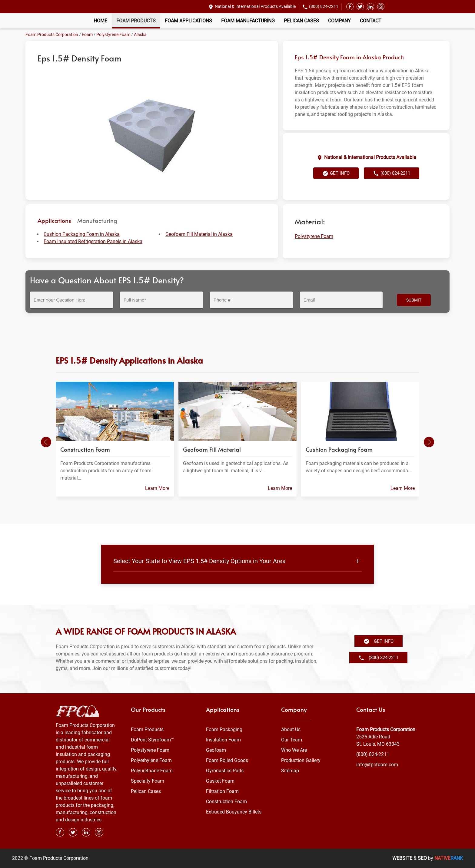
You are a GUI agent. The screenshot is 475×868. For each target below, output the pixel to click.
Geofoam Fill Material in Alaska (199, 234)
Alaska (140, 35)
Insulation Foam (223, 740)
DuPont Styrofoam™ (152, 740)
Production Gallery (301, 760)
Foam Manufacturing (248, 21)
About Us (291, 729)
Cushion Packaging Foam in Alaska (82, 234)
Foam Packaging (224, 729)
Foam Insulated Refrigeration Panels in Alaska (93, 241)
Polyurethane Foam (152, 771)
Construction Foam (226, 802)
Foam (87, 35)
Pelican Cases (301, 21)
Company (339, 21)
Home (100, 21)
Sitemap (290, 771)
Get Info (336, 173)
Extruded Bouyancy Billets (234, 812)
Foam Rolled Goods (227, 760)
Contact (371, 21)
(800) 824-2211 (324, 6)
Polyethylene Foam (151, 760)
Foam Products (136, 21)
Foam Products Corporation (52, 35)
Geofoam (216, 750)
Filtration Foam (222, 791)
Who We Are (294, 750)
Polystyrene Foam (113, 35)
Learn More (157, 488)
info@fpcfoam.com (377, 765)
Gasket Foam (220, 781)
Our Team (292, 740)
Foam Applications (188, 21)
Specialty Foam (148, 781)
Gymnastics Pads (225, 771)
